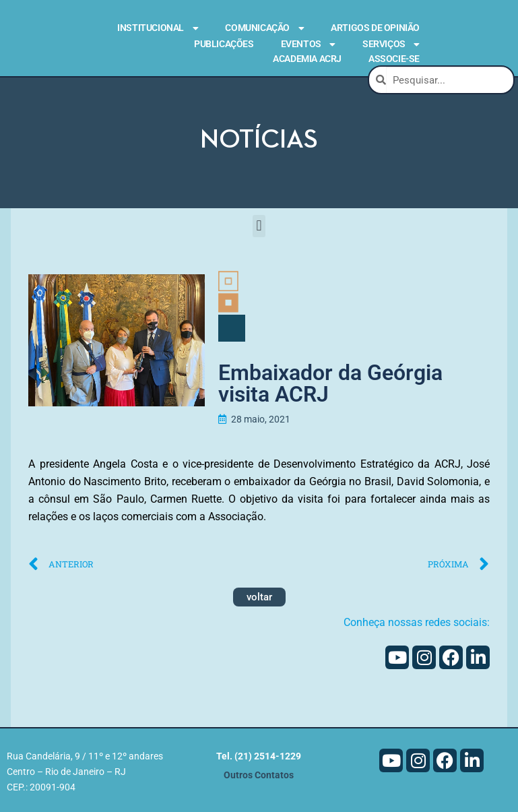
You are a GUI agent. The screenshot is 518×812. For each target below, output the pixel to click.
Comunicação (264, 28)
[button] (259, 226)
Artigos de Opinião (375, 28)
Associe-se (394, 59)
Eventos (308, 44)
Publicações (224, 44)
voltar (259, 598)
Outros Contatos (259, 777)
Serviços (391, 44)
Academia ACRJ (307, 59)
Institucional (158, 28)
